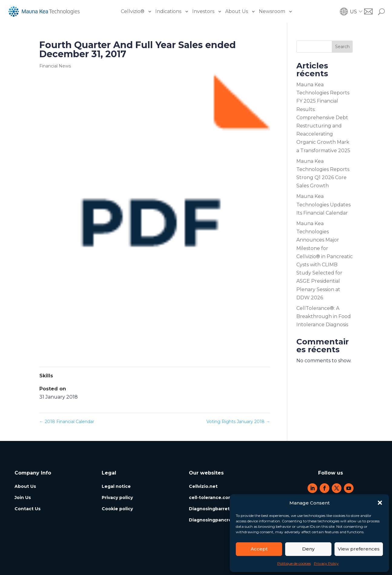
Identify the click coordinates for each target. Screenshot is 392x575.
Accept (259, 549)
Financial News (55, 66)
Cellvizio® (133, 11)
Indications (168, 11)
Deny (308, 549)
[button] (380, 503)
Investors (203, 11)
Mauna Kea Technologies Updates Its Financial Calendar (323, 204)
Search (342, 47)
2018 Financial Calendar (67, 422)
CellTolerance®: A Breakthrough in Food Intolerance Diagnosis (324, 316)
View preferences (359, 549)
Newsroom (272, 11)
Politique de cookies (294, 563)
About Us (237, 11)
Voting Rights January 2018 (238, 422)
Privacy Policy (326, 563)
